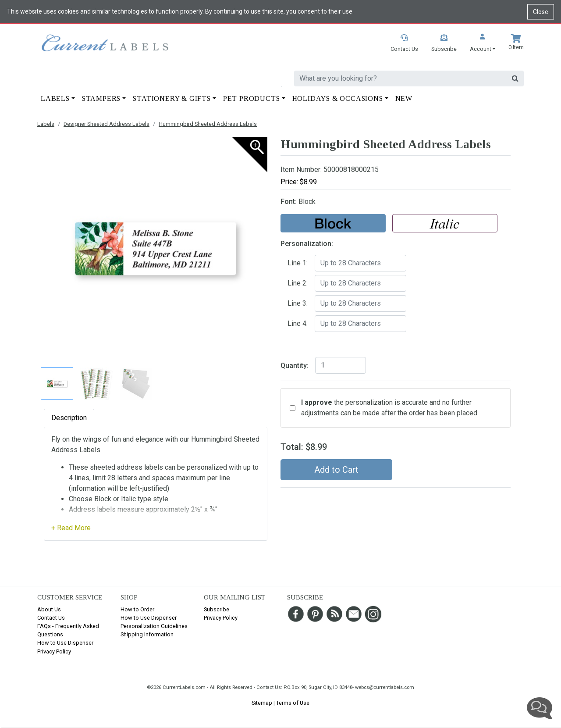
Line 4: (298, 323)
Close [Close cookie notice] (541, 11)
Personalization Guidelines (154, 626)
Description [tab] (69, 418)
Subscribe (217, 609)
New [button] (404, 98)
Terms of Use (293, 703)
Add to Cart (336, 470)
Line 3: (298, 303)
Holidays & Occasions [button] (338, 98)
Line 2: (298, 283)
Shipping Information (147, 634)
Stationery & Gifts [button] (172, 98)
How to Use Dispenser (65, 643)
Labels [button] (55, 98)
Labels (46, 124)
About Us (49, 609)
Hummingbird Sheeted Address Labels (208, 124)
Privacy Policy (54, 651)
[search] (401, 79)
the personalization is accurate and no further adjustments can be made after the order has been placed (389, 408)
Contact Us (51, 618)
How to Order (137, 609)
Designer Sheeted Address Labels (107, 124)
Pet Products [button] (252, 98)
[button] (483, 44)
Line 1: (298, 263)
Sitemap (262, 703)
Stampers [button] (101, 98)
